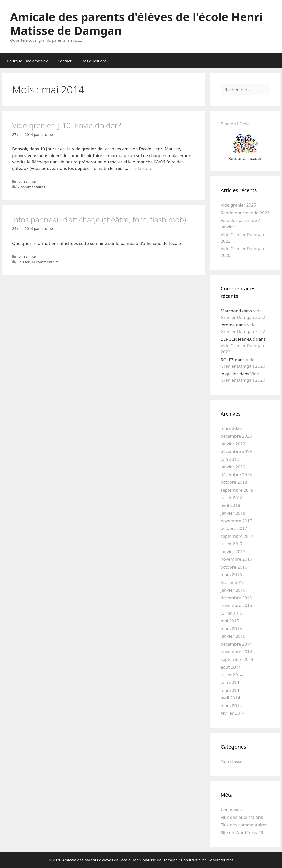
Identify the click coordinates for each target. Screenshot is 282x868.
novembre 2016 (236, 559)
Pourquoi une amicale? (27, 61)
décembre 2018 (236, 475)
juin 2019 (230, 459)
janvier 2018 (233, 513)
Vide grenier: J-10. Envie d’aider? (67, 125)
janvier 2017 (233, 552)
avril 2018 (230, 505)
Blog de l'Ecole (235, 124)
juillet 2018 (232, 497)
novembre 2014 (236, 652)
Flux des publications (242, 817)
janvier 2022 (233, 444)
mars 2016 (231, 575)
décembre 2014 (236, 644)
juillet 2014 (232, 675)
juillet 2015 (232, 613)
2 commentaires (32, 187)
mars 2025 (231, 428)
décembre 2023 (236, 436)
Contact (64, 61)
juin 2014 (230, 682)
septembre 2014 (237, 659)
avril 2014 (230, 698)
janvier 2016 (233, 590)
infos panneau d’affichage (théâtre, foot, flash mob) (99, 220)
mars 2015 (231, 629)
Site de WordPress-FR (242, 833)
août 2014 (231, 667)
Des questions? (95, 61)
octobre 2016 (234, 567)
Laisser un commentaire (38, 262)
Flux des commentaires (244, 825)
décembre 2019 (236, 451)
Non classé (27, 181)
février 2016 (233, 582)
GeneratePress (220, 860)
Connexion (231, 809)
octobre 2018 (234, 482)
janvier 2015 (233, 636)
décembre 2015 (236, 598)
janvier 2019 (233, 467)
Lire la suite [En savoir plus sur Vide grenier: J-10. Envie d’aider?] (141, 168)
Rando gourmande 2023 (245, 213)
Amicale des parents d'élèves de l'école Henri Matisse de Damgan (136, 24)
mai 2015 (230, 621)
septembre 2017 (237, 536)
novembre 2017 (236, 521)
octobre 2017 (234, 528)
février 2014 (233, 713)
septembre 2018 (237, 490)
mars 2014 (231, 706)
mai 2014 (230, 690)
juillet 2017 (232, 544)
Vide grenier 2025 (238, 205)
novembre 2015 (236, 605)
